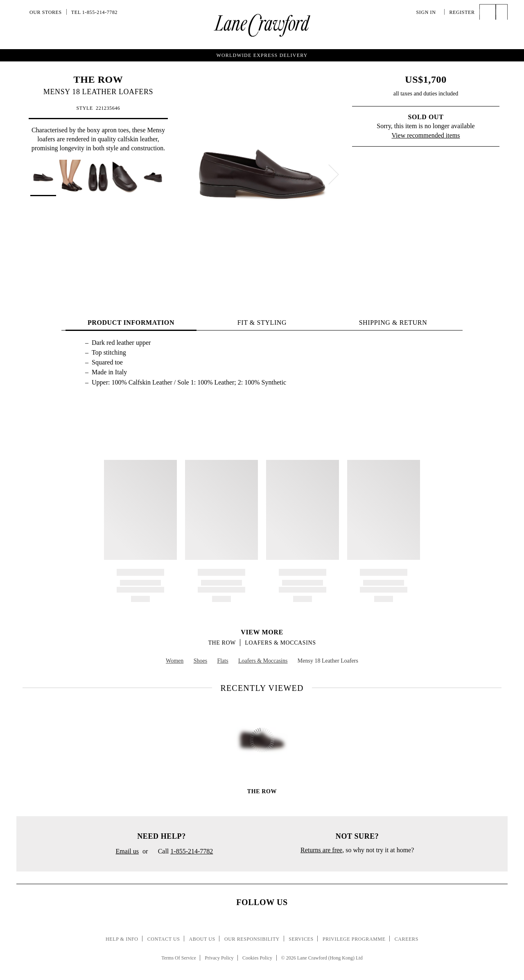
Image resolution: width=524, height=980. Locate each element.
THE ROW (98, 79)
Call (182, 852)
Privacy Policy (219, 958)
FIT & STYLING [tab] (262, 323)
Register (462, 12)
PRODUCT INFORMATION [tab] (131, 323)
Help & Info (122, 939)
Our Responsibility (252, 939)
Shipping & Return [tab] (393, 323)
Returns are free (321, 850)
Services (301, 939)
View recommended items (426, 135)
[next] (334, 174)
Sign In (428, 12)
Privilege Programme (354, 939)
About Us (202, 939)
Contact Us (164, 939)
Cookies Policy (257, 958)
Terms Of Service (178, 958)
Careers (407, 939)
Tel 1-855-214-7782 (94, 12)
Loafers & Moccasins (280, 643)
